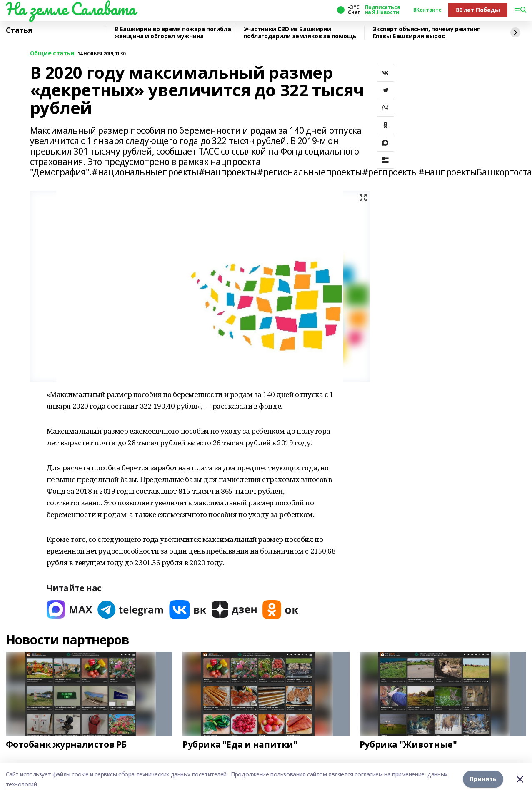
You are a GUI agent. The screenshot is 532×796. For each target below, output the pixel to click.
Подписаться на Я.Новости (382, 10)
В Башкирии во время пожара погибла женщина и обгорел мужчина (173, 33)
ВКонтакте (427, 10)
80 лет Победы (478, 10)
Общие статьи (52, 54)
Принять (483, 779)
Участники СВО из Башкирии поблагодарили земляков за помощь (300, 33)
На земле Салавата (71, 9)
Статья (19, 30)
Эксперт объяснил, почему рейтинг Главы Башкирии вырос (427, 33)
